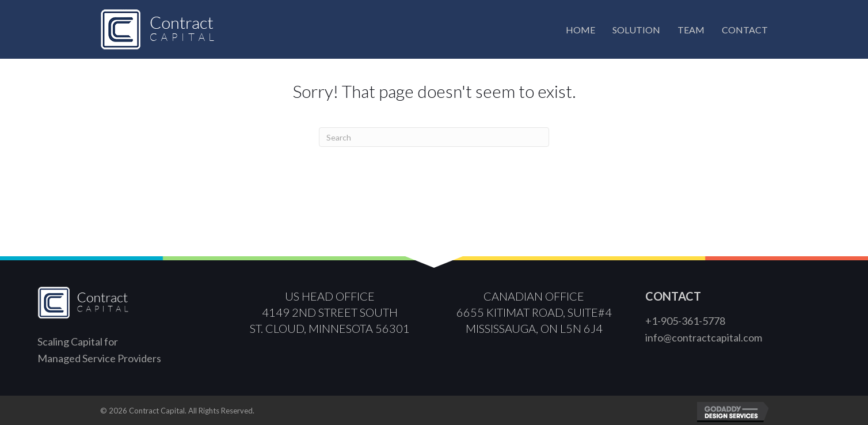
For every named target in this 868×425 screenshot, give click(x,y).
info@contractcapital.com (704, 337)
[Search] (434, 137)
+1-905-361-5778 (685, 321)
